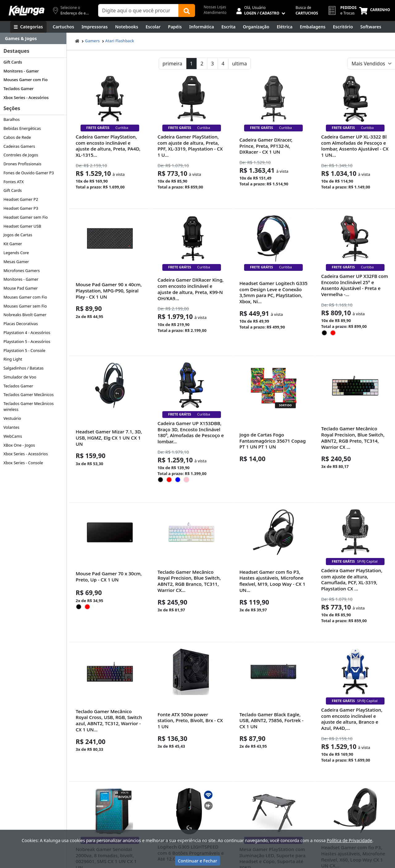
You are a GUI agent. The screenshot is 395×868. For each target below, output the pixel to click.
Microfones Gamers (22, 271)
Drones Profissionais (22, 164)
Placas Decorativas (21, 324)
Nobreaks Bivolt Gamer (25, 315)
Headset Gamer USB (22, 226)
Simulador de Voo (20, 377)
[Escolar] (153, 27)
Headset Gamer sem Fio (26, 217)
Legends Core (16, 253)
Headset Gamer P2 (21, 199)
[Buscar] (187, 10)
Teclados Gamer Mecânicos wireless (29, 406)
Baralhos (12, 119)
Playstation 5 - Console (24, 350)
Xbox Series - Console (23, 463)
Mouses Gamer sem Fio (25, 306)
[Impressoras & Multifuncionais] (95, 27)
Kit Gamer (13, 244)
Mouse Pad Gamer (21, 288)
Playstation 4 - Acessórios (27, 333)
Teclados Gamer (19, 89)
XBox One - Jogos (19, 445)
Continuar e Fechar (197, 861)
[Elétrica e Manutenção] (285, 27)
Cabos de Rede (17, 137)
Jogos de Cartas (18, 235)
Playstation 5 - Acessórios (27, 341)
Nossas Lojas (215, 7)
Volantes (11, 427)
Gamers (92, 41)
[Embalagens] (313, 27)
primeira (173, 64)
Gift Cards (13, 62)
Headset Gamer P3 (21, 208)
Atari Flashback (120, 41)
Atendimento (215, 12)
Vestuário (12, 418)
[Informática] (202, 27)
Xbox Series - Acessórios (26, 97)
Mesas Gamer (16, 262)
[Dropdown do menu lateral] (33, 39)
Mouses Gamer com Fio (25, 80)
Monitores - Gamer (21, 71)
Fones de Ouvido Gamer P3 (29, 173)
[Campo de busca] (138, 10)
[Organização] (256, 27)
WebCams (13, 436)
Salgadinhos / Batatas (23, 368)
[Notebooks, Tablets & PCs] (127, 27)
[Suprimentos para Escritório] (343, 27)
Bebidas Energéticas (22, 128)
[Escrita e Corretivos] (228, 27)
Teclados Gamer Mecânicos (29, 395)
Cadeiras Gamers (19, 146)
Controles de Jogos (21, 155)
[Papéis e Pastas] (175, 27)
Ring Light (13, 359)
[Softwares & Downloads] (371, 27)
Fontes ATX (13, 182)
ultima (239, 64)
